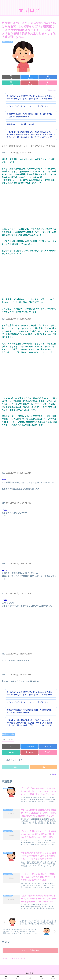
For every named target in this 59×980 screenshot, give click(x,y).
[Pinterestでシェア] (29, 83)
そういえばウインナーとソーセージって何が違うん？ (28, 106)
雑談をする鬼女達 (8, 734)
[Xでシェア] (11, 77)
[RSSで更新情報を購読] (44, 767)
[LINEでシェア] (11, 83)
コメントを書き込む (31, 951)
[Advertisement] (29, 206)
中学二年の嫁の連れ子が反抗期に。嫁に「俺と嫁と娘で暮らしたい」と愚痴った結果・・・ (29, 115)
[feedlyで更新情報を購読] (15, 767)
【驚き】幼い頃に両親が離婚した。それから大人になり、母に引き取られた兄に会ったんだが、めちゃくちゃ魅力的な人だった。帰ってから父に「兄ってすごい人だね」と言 (29, 135)
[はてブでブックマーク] (48, 77)
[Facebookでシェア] (29, 77)
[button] (48, 83)
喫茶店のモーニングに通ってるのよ (21, 124)
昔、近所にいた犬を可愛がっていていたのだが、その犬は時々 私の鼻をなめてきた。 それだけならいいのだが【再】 (30, 97)
